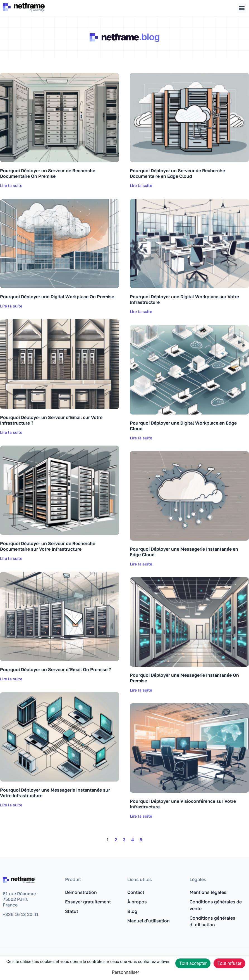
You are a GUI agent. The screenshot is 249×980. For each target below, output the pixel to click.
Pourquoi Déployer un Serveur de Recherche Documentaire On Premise (48, 173)
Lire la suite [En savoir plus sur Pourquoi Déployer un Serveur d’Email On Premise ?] (11, 679)
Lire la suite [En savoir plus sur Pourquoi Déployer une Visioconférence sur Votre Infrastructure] (141, 816)
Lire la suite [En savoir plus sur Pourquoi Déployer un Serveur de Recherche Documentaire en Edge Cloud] (141, 185)
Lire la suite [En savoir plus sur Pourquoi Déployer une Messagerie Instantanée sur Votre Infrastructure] (11, 805)
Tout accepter (193, 963)
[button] (242, 8)
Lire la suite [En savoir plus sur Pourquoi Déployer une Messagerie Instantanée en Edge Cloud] (141, 564)
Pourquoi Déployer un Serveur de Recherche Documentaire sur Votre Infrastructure (48, 546)
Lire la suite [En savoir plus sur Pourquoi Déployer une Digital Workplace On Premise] (11, 306)
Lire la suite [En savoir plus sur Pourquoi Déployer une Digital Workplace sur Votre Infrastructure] (141, 312)
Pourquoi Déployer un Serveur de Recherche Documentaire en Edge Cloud (177, 173)
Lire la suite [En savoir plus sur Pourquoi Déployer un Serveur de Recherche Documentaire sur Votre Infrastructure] (11, 558)
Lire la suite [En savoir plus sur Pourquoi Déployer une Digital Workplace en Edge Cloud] (141, 438)
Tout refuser (229, 963)
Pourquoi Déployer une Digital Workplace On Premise (57, 297)
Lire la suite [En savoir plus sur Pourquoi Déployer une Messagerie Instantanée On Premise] (141, 690)
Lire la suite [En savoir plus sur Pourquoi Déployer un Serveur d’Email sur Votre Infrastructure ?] (11, 432)
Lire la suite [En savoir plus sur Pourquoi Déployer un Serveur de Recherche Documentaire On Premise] (11, 185)
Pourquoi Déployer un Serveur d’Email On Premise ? (55, 669)
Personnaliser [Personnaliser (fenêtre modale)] (126, 972)
